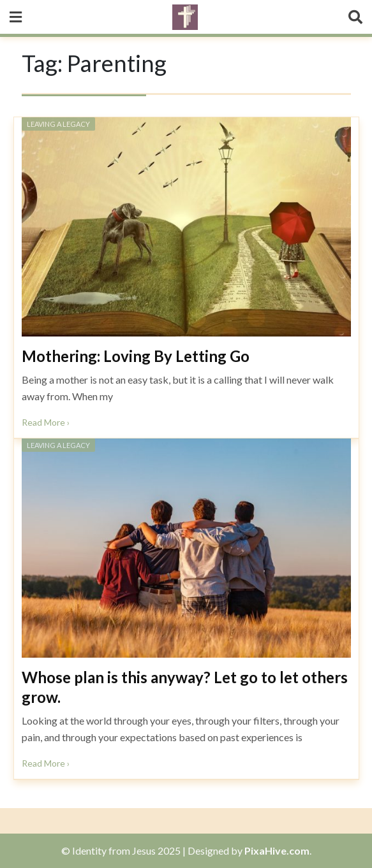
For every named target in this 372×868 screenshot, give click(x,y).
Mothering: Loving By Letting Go (136, 356)
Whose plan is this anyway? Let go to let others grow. (185, 687)
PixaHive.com (277, 850)
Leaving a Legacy (58, 124)
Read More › (46, 422)
